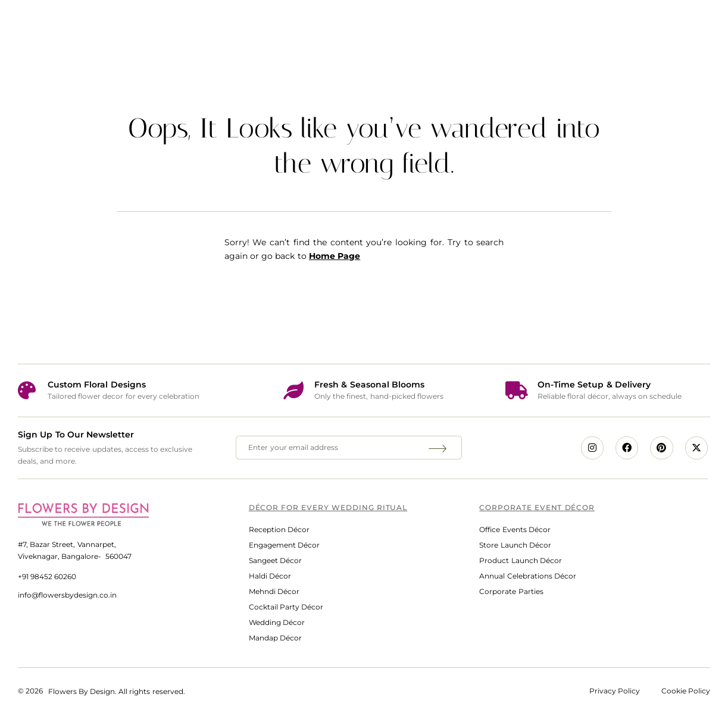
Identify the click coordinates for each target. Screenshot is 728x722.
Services (271, 26)
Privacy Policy (615, 691)
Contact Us (671, 26)
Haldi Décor (270, 576)
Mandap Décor (275, 638)
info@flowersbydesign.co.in (67, 595)
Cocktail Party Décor (286, 607)
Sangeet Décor (275, 560)
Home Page (335, 256)
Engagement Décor (284, 545)
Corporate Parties (511, 591)
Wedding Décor (277, 622)
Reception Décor (279, 529)
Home (190, 26)
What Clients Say (498, 26)
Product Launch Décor (520, 560)
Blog (591, 26)
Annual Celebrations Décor (527, 576)
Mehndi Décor (274, 591)
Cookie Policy (686, 691)
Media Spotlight (377, 26)
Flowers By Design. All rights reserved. (117, 691)
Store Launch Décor (515, 545)
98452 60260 (53, 576)
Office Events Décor (515, 529)
